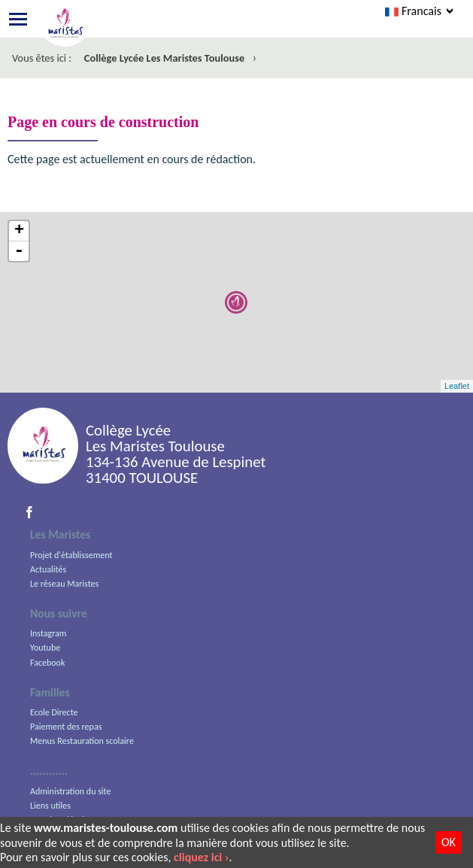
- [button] (19, 251)
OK (449, 842)
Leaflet (457, 386)
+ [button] (19, 231)
